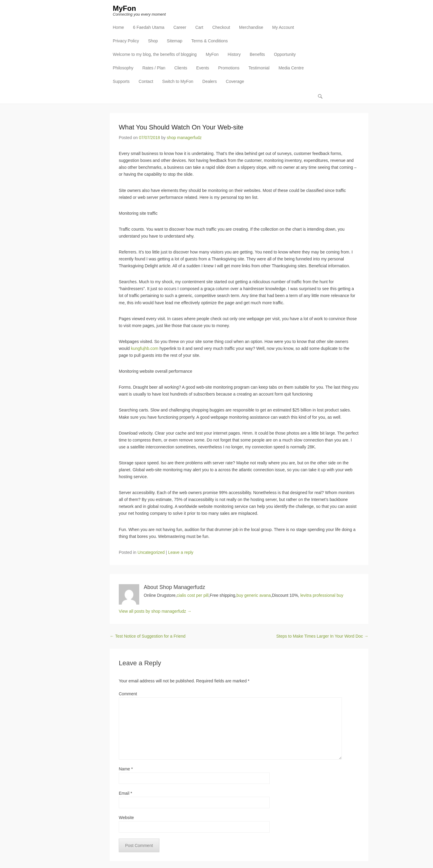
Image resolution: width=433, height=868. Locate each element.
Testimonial (259, 68)
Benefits (257, 54)
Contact (146, 81)
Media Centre (291, 68)
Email (125, 793)
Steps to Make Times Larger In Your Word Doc (322, 636)
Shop (153, 41)
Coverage (235, 81)
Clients (181, 68)
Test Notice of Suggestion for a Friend (148, 636)
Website (126, 818)
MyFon (124, 8)
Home (118, 27)
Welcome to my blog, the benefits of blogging (155, 54)
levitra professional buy (322, 595)
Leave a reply (181, 552)
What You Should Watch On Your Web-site (181, 127)
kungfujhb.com (144, 348)
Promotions (229, 68)
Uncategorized (151, 552)
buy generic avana (253, 595)
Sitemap (175, 41)
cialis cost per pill (193, 595)
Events (203, 68)
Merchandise (251, 27)
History (234, 54)
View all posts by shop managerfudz (155, 611)
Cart (199, 27)
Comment (128, 694)
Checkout (221, 27)
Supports (121, 81)
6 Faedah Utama (149, 27)
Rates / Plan (154, 68)
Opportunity (285, 54)
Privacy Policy (126, 41)
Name (126, 769)
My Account (283, 27)
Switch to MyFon (178, 81)
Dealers (210, 81)
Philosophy (123, 68)
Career (180, 27)
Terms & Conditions (209, 41)
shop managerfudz (184, 138)
